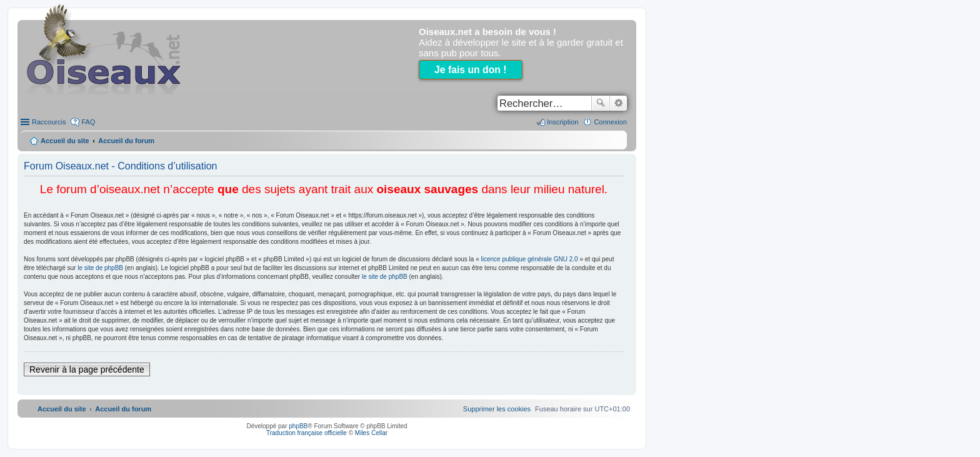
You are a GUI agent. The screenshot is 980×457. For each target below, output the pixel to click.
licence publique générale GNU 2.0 (530, 259)
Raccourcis (49, 122)
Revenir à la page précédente (87, 369)
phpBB (298, 426)
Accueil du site (65, 141)
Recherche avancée (618, 103)
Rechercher (601, 103)
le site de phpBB (100, 268)
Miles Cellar (371, 433)
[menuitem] (497, 409)
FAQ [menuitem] (88, 122)
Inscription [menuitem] (562, 122)
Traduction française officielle (307, 433)
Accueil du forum (126, 141)
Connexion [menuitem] (610, 122)
